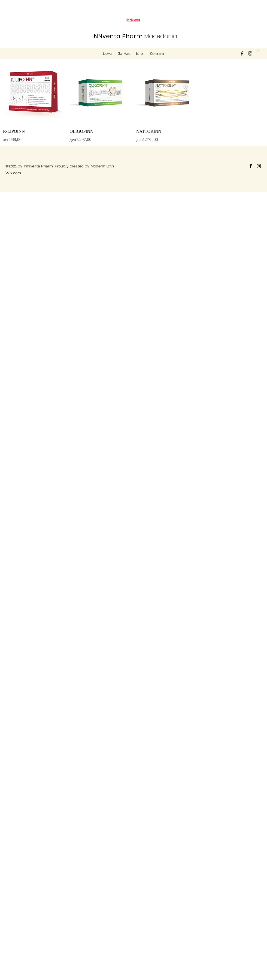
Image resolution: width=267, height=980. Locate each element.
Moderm (98, 166)
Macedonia (135, 36)
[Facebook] (242, 53)
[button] (258, 53)
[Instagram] (250, 53)
